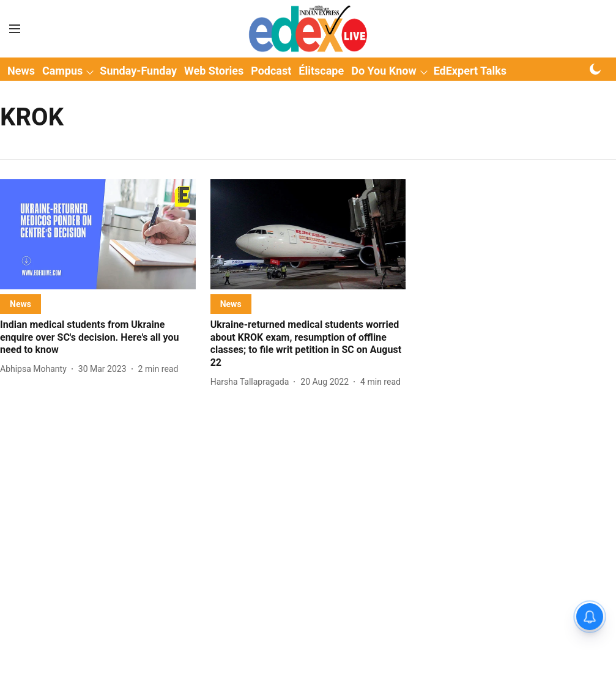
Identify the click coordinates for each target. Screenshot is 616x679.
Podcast (271, 71)
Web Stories (214, 71)
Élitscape (321, 71)
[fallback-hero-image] (98, 234)
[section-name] (20, 304)
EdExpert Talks (470, 71)
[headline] (98, 338)
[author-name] (36, 369)
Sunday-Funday (138, 71)
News (21, 71)
